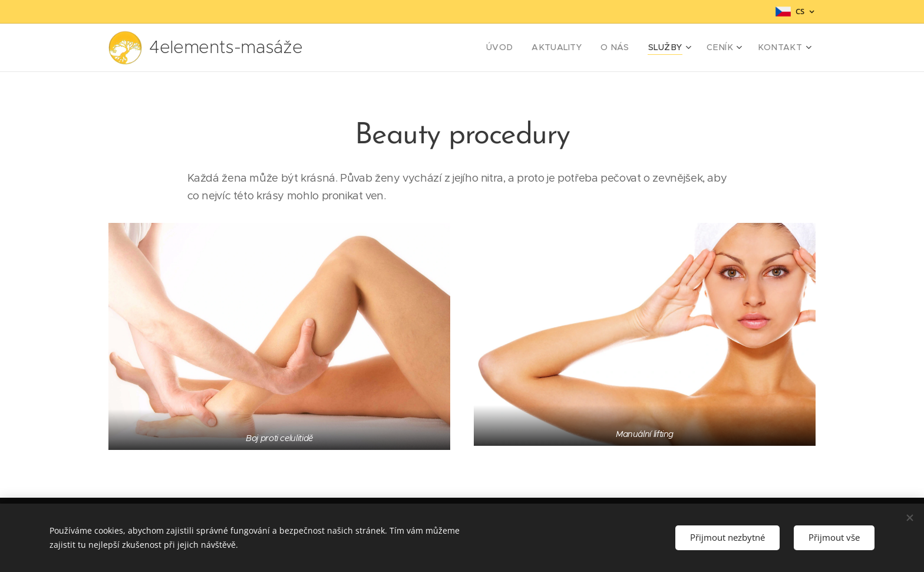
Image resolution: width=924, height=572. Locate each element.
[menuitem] (523, 48)
